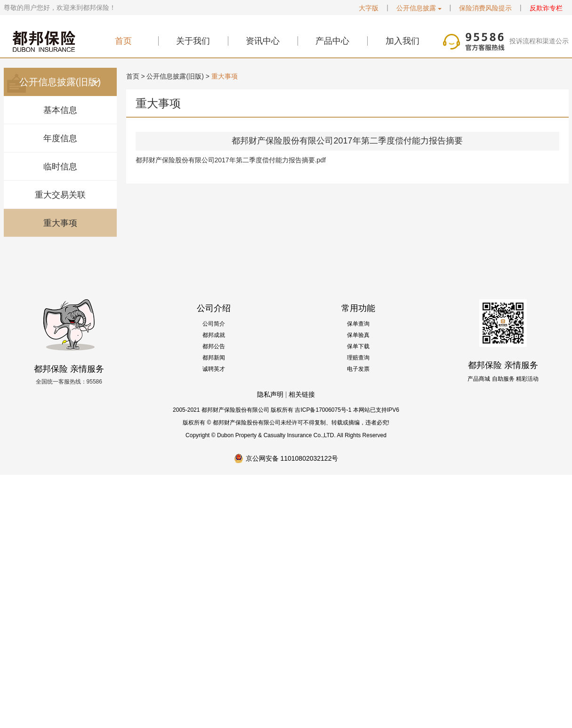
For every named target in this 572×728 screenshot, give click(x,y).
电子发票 (358, 369)
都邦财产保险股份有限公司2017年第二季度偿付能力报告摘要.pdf (231, 160)
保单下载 (358, 346)
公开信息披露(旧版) (175, 76)
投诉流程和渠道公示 (539, 41)
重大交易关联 (60, 195)
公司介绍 (214, 308)
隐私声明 (270, 394)
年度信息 (60, 138)
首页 (123, 41)
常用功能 (358, 308)
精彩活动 (527, 379)
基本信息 (60, 110)
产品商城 (479, 379)
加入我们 (403, 41)
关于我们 (193, 41)
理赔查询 (358, 358)
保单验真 (358, 335)
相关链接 (302, 394)
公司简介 (214, 324)
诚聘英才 (214, 369)
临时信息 (60, 167)
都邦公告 (214, 346)
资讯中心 (263, 41)
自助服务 (503, 379)
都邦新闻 (214, 358)
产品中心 (332, 41)
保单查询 (358, 324)
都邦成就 (214, 335)
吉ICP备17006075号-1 (323, 410)
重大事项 (60, 223)
